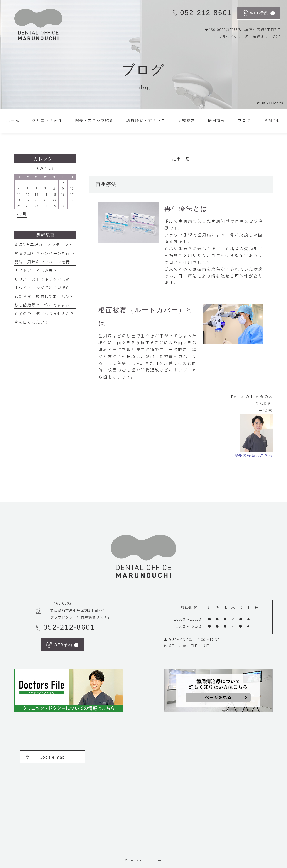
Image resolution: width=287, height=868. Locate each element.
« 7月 (22, 214)
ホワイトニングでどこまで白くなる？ (51, 288)
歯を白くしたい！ (32, 322)
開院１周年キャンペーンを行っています (53, 262)
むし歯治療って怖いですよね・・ (46, 305)
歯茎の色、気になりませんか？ (44, 313)
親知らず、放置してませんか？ (44, 296)
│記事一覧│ (181, 159)
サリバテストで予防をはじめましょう (51, 279)
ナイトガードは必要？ (36, 270)
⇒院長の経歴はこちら (251, 455)
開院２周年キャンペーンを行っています (53, 253)
